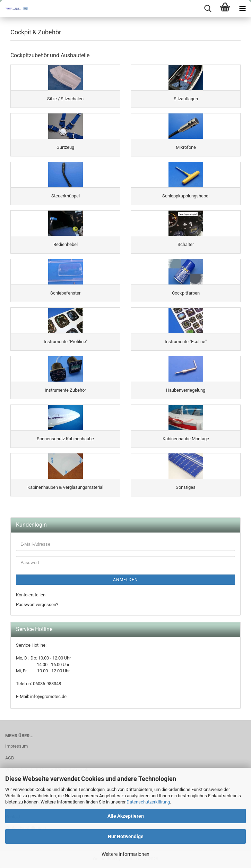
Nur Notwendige (126, 836)
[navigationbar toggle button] (242, 9)
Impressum (16, 746)
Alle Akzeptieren (126, 816)
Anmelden (125, 580)
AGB (10, 758)
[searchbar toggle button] (208, 9)
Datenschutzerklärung (148, 802)
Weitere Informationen (125, 854)
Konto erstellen (31, 595)
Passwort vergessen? (37, 605)
